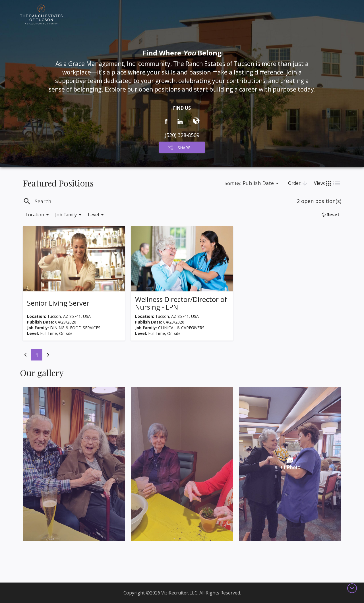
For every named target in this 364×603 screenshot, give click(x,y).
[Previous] (26, 355)
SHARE (184, 148)
